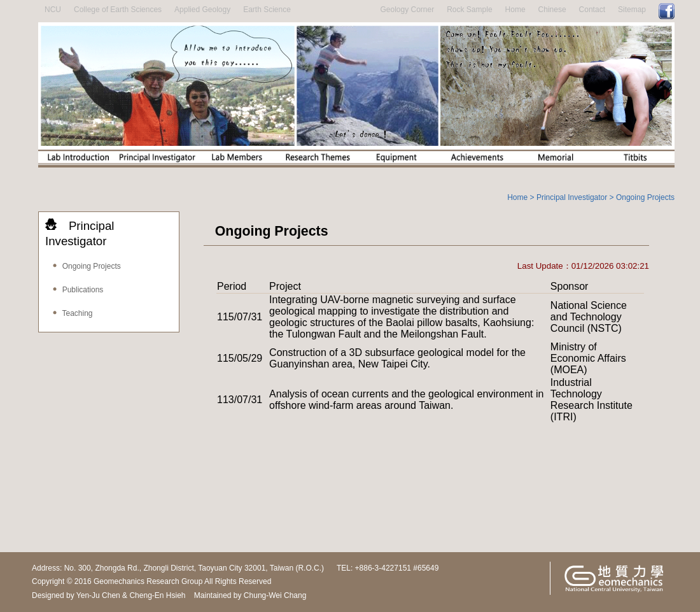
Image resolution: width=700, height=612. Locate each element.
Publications (77, 290)
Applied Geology (202, 10)
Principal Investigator (572, 197)
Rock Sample (469, 10)
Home (515, 10)
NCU (53, 10)
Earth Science (267, 10)
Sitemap (632, 10)
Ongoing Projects (86, 266)
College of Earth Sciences (118, 10)
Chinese (552, 10)
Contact (592, 10)
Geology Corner (407, 10)
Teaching (72, 313)
